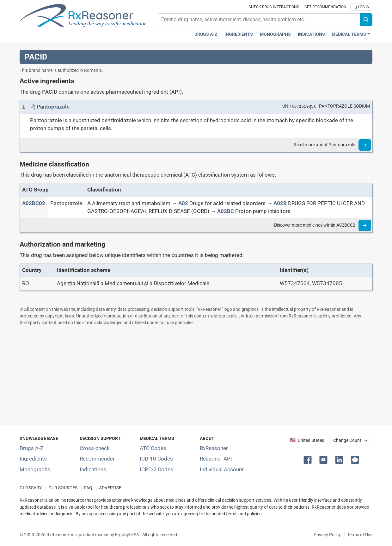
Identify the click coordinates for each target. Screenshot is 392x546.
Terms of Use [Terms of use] (360, 535)
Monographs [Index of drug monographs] (35, 469)
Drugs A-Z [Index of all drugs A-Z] (31, 448)
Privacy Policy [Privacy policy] (327, 535)
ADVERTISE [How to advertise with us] (110, 488)
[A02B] (280, 203)
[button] (309, 459)
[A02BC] (226, 211)
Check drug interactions (274, 7)
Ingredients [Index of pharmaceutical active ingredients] (33, 459)
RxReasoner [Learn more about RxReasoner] (214, 448)
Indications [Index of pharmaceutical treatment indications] (93, 469)
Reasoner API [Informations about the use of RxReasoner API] (216, 459)
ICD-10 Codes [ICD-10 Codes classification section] (156, 459)
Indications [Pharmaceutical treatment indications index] (311, 34)
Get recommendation (325, 7)
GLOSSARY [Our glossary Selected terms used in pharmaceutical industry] (31, 488)
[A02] (183, 203)
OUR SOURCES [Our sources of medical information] (63, 488)
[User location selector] (351, 441)
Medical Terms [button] (349, 34)
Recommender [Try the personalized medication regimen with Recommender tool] (97, 459)
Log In (361, 7)
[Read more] (365, 145)
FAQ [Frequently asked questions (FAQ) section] (88, 488)
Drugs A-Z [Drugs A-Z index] (206, 34)
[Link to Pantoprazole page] (53, 107)
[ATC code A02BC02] (34, 203)
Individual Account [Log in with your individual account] (222, 469)
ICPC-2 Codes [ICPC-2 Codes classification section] (156, 469)
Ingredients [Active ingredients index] (239, 34)
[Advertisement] (196, 375)
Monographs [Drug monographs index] (275, 34)
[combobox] (259, 20)
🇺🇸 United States (307, 440)
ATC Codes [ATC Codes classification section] (153, 448)
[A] (89, 203)
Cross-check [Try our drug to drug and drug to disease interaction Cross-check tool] (95, 448)
